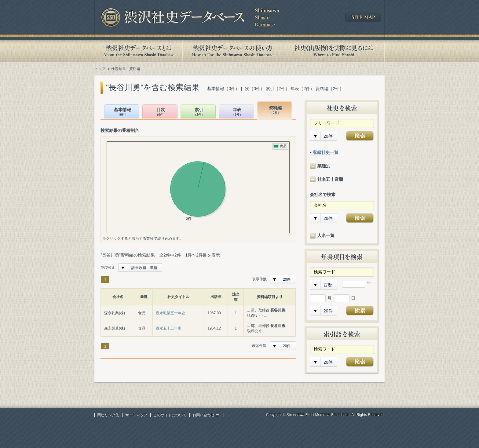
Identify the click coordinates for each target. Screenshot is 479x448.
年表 (237, 112)
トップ (100, 69)
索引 (199, 112)
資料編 (275, 110)
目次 (161, 112)
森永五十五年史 (169, 328)
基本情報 (122, 112)
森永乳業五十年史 (170, 313)
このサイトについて (170, 415)
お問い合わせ (203, 415)
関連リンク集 (108, 415)
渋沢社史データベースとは (138, 51)
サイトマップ (136, 415)
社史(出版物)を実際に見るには (334, 51)
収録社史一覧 (326, 152)
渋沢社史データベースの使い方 (233, 51)
